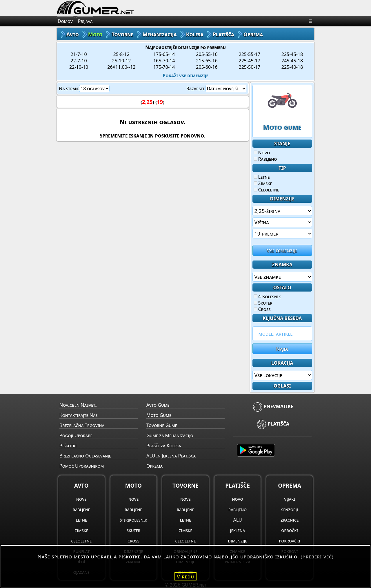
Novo (262, 153)
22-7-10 (79, 61)
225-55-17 (250, 54)
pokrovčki (289, 541)
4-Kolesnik (267, 296)
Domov (65, 21)
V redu (185, 576)
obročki (290, 530)
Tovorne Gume (162, 425)
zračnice (290, 520)
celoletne (81, 541)
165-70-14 (164, 61)
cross (133, 541)
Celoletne (267, 190)
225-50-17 (250, 67)
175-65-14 (164, 54)
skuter (133, 530)
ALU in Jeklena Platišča (171, 456)
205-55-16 (207, 54)
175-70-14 (164, 67)
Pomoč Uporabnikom (82, 466)
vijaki (290, 499)
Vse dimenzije (282, 250)
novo (237, 499)
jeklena (238, 530)
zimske (82, 530)
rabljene (81, 509)
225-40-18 (292, 67)
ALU (238, 520)
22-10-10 (79, 67)
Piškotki (68, 446)
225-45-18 (292, 54)
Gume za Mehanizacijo (170, 435)
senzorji (290, 509)
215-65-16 (207, 61)
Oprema (154, 466)
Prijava (85, 21)
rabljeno (238, 509)
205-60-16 (207, 67)
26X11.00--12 (121, 67)
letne (81, 520)
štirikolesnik (133, 520)
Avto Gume (158, 405)
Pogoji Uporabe (76, 435)
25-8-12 (121, 54)
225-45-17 (250, 61)
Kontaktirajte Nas (79, 415)
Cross (262, 309)
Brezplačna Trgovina (82, 425)
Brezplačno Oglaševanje (85, 456)
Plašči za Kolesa (164, 446)
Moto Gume (159, 415)
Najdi (282, 349)
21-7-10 (79, 54)
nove (81, 499)
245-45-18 (292, 61)
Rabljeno (265, 159)
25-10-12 (121, 61)
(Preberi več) (317, 556)
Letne (262, 177)
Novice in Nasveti (78, 405)
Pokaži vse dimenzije (185, 75)
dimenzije (238, 541)
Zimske (263, 183)
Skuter (263, 303)
